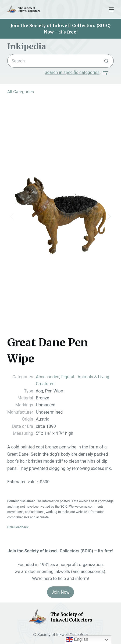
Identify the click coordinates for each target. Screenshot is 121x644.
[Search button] (106, 61)
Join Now (60, 592)
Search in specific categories (76, 73)
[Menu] (111, 9)
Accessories (47, 377)
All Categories (21, 92)
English (77, 640)
